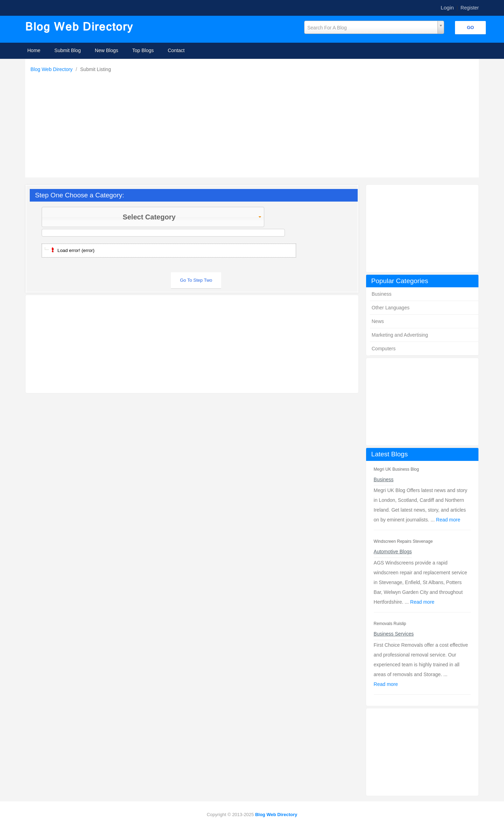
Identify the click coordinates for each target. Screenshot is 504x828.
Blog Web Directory (52, 69)
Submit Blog (67, 50)
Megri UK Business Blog (396, 469)
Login (447, 8)
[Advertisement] (254, 123)
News (378, 321)
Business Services (394, 634)
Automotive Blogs (393, 552)
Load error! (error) (76, 250)
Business (382, 294)
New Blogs (107, 50)
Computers (384, 349)
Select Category (192, 217)
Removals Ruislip (390, 624)
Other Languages (391, 308)
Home (34, 50)
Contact (176, 50)
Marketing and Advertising (400, 335)
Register (470, 8)
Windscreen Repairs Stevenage (403, 541)
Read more (448, 520)
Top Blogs (143, 50)
